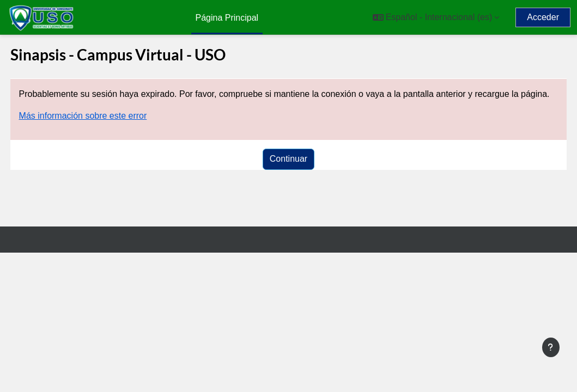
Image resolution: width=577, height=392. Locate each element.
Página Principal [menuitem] (227, 18)
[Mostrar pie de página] (551, 347)
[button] (436, 17)
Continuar (288, 172)
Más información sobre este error (103, 129)
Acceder (543, 17)
